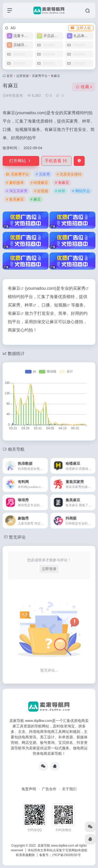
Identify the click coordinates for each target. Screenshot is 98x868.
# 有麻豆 (62, 183)
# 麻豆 (36, 199)
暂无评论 (17, 537)
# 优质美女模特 (69, 174)
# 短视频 (41, 191)
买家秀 (79, 288)
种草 (29, 305)
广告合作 (49, 789)
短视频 (60, 305)
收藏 (84, 87)
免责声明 (29, 789)
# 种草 (60, 191)
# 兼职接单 (15, 183)
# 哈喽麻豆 (39, 183)
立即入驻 (81, 28)
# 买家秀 (43, 174)
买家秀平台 (40, 76)
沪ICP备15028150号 (66, 855)
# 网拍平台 (81, 191)
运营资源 (22, 76)
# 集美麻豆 (15, 199)
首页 (10, 76)
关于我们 (69, 789)
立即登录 (49, 569)
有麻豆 (14, 288)
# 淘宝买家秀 (17, 191)
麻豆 (16, 313)
